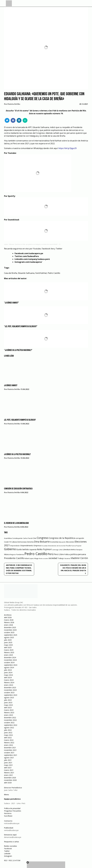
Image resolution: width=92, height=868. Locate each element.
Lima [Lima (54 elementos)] (61, 550)
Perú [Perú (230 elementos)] (51, 554)
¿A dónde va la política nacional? (17, 454)
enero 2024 (9, 685)
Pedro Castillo (54, 273)
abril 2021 (8, 768)
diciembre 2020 (10, 778)
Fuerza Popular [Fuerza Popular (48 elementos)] (76, 546)
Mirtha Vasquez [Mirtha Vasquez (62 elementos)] (77, 550)
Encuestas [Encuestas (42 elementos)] (44, 546)
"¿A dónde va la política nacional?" (18, 350)
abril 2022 (8, 738)
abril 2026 (8, 617)
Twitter (7, 851)
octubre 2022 (9, 723)
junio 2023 (8, 703)
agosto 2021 (9, 758)
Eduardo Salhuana (26, 273)
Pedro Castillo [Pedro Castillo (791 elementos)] (36, 554)
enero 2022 (9, 745)
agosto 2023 (9, 698)
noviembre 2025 (10, 630)
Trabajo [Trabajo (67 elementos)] (61, 558)
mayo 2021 (8, 765)
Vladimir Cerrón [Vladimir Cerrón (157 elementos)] (79, 558)
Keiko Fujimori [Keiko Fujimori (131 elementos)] (44, 549)
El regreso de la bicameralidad (16, 523)
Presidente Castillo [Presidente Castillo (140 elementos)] (14, 558)
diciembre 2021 (10, 748)
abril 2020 (8, 783)
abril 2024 (8, 677)
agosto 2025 (9, 637)
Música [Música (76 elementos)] (7, 554)
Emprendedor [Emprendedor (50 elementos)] (15, 546)
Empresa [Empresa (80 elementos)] (37, 545)
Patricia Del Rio (14, 104)
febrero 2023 (9, 713)
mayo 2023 (8, 705)
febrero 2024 (9, 682)
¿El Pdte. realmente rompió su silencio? (20, 420)
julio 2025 (8, 640)
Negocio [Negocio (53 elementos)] (13, 554)
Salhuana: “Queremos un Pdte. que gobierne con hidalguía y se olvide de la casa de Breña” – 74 (35, 244)
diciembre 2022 (10, 718)
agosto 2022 (9, 728)
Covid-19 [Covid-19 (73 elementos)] (7, 542)
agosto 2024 (9, 667)
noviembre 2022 (10, 720)
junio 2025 (8, 642)
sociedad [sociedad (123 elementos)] (53, 558)
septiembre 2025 (11, 635)
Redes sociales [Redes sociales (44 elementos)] (43, 558)
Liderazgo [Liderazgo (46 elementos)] (55, 550)
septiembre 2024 (11, 665)
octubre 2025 (9, 632)
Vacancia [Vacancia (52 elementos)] (67, 558)
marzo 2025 (9, 650)
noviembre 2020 (10, 780)
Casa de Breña (11, 273)
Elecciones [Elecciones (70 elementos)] (70, 542)
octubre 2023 (9, 693)
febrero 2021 (9, 773)
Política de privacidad (12, 808)
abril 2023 (8, 708)
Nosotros (8, 813)
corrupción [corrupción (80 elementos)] (80, 538)
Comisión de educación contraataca (18, 489)
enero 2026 (9, 625)
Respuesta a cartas (11, 842)
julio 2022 (8, 730)
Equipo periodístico (12, 799)
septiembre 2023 (11, 695)
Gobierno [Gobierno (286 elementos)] (10, 549)
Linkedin (7, 854)
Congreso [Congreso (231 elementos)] (43, 538)
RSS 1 (7, 860)
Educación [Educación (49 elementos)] (62, 542)
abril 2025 (8, 647)
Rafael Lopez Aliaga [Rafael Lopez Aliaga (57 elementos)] (31, 558)
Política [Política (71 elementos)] (67, 554)
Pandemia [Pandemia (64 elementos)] (20, 554)
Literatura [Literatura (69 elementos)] (67, 549)
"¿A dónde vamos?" (11, 303)
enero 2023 (9, 715)
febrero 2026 (9, 622)
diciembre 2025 (10, 627)
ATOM (18, 860)
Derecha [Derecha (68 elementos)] (30, 542)
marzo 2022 (9, 740)
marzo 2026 (9, 620)
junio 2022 (8, 733)
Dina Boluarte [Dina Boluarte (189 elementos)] (42, 542)
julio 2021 (8, 760)
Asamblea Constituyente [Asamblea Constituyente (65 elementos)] (13, 538)
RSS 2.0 (12, 860)
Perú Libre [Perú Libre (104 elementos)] (59, 554)
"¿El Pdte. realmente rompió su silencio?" (21, 327)
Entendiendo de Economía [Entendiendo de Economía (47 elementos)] (57, 546)
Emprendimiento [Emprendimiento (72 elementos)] (27, 546)
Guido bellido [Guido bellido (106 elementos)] (23, 549)
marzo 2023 (9, 710)
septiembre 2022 (11, 725)
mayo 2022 (8, 735)
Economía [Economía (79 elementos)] (54, 542)
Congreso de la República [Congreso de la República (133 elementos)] (62, 538)
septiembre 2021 (11, 755)
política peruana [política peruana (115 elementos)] (78, 554)
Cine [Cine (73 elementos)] (35, 538)
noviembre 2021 (10, 750)
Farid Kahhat (41, 273)
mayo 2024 (8, 675)
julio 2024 (8, 670)
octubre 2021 (9, 753)
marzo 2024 (9, 680)
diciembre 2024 (10, 657)
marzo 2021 (9, 770)
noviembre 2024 (10, 660)
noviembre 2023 (10, 690)
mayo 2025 (8, 645)
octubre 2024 (9, 662)
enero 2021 (9, 775)
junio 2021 (8, 763)
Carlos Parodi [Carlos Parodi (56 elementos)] (28, 538)
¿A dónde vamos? (11, 386)
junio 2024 (8, 672)
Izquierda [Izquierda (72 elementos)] (33, 549)
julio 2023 (8, 700)
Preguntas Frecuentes (13, 811)
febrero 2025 (9, 652)
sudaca (6, 244)
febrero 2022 (9, 743)
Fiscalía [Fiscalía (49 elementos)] (68, 546)
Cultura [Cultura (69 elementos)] (14, 542)
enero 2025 (9, 655)
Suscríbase (8, 816)
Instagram (8, 856)
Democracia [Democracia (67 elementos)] (22, 542)
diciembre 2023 (10, 687)
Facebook (8, 849)
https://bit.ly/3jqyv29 (67, 148)
